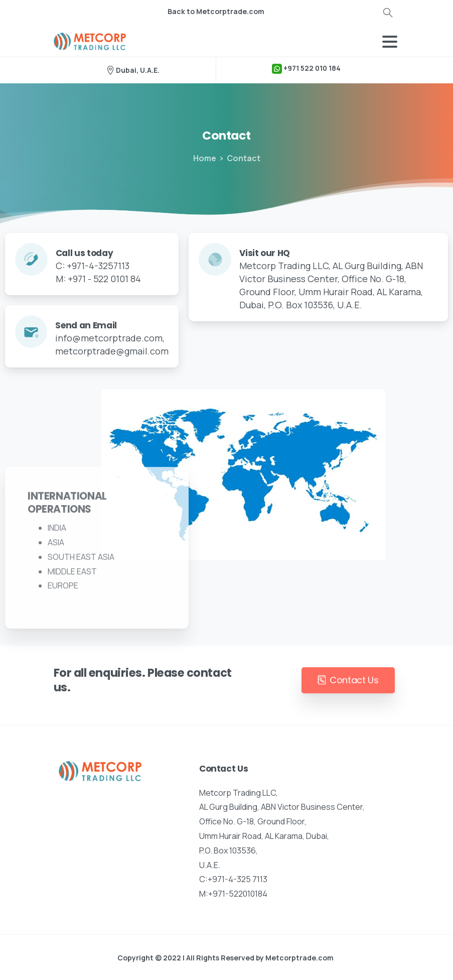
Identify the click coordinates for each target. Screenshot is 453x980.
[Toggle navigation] (390, 42)
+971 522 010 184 (306, 69)
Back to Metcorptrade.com (216, 12)
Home (204, 158)
